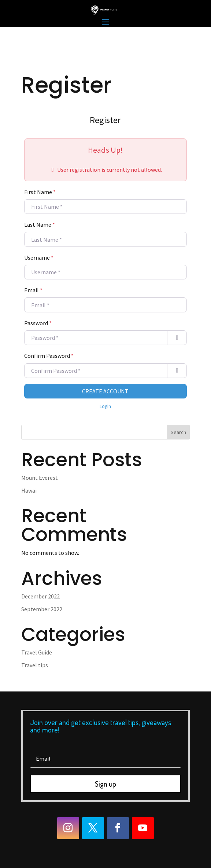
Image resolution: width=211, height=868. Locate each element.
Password (38, 323)
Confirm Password (49, 356)
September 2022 (42, 609)
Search (178, 432)
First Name (40, 192)
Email (33, 290)
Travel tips (35, 665)
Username (39, 257)
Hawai (29, 490)
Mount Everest (40, 478)
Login (105, 406)
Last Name (40, 225)
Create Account (105, 391)
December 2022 (40, 596)
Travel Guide (37, 652)
